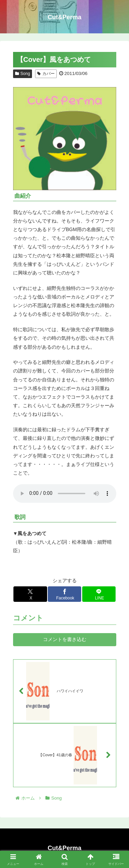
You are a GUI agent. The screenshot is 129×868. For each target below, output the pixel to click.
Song (23, 74)
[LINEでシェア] (99, 594)
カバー (46, 74)
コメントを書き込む (65, 639)
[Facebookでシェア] (65, 594)
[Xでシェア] (30, 594)
